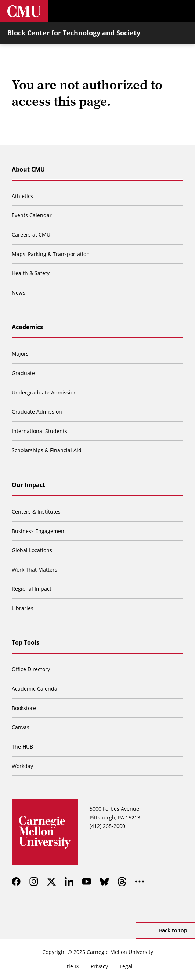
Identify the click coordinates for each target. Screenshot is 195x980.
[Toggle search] (162, 11)
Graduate (23, 373)
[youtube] (87, 882)
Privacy (99, 966)
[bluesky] (104, 882)
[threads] (122, 882)
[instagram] (34, 882)
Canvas (21, 727)
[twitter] (51, 882)
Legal (126, 966)
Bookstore (24, 708)
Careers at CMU (31, 235)
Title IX (71, 966)
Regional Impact (32, 589)
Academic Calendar (36, 689)
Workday (22, 766)
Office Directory (31, 669)
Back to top (173, 930)
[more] (140, 882)
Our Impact (28, 485)
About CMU (28, 169)
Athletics (22, 196)
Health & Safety (31, 273)
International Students (39, 431)
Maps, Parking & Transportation (51, 254)
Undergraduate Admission (44, 392)
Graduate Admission (37, 412)
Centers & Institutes (36, 511)
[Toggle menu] (184, 11)
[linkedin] (69, 882)
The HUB (22, 747)
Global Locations (32, 550)
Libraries (23, 608)
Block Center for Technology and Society (74, 33)
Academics (27, 327)
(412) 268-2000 (107, 826)
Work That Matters (35, 570)
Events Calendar (32, 215)
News (19, 293)
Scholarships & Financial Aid (47, 450)
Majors (20, 354)
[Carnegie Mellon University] (24, 11)
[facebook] (16, 882)
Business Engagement (39, 531)
